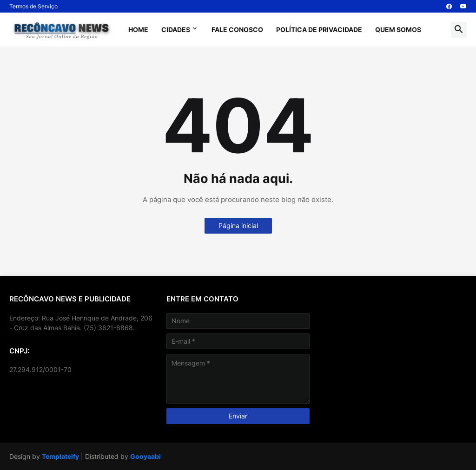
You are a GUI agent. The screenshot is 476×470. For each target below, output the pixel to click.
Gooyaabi (145, 456)
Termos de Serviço (33, 6)
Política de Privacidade (319, 29)
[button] (459, 30)
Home (138, 29)
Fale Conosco (237, 29)
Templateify (60, 456)
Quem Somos (398, 29)
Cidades (176, 29)
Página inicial (238, 225)
